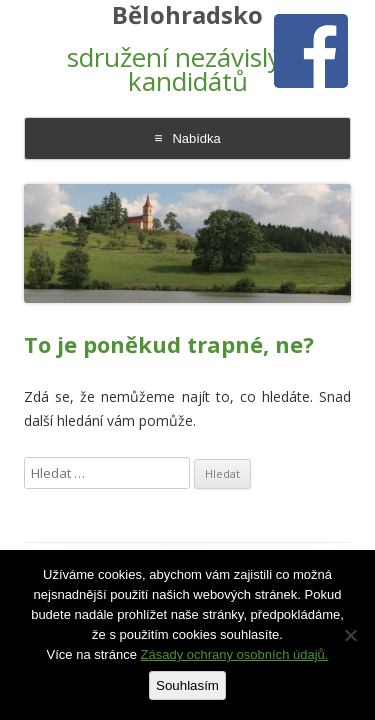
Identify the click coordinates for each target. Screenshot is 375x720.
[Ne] (350, 635)
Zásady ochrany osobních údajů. (235, 654)
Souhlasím (187, 685)
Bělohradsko (187, 15)
